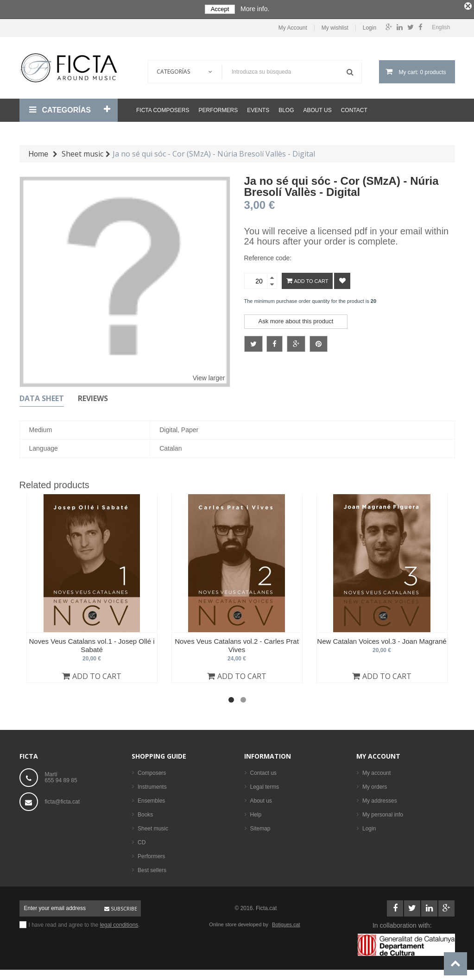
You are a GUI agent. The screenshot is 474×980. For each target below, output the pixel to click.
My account (378, 754)
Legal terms (265, 785)
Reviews (93, 396)
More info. (255, 9)
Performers (218, 108)
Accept (220, 9)
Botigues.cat (286, 923)
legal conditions (119, 923)
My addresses (380, 799)
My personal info (383, 813)
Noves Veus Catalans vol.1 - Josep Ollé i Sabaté (92, 644)
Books (145, 813)
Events (258, 108)
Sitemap (260, 827)
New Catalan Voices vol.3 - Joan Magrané (382, 639)
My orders (375, 785)
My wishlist (335, 26)
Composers (152, 771)
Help (256, 813)
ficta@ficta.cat (63, 800)
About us (318, 108)
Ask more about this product (296, 319)
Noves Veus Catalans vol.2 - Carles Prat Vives (237, 644)
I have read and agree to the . (84, 923)
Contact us (263, 771)
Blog (286, 108)
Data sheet (42, 396)
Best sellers (152, 868)
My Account (293, 26)
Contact (354, 108)
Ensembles (151, 799)
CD (142, 841)
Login (370, 26)
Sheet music (153, 827)
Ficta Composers (163, 108)
